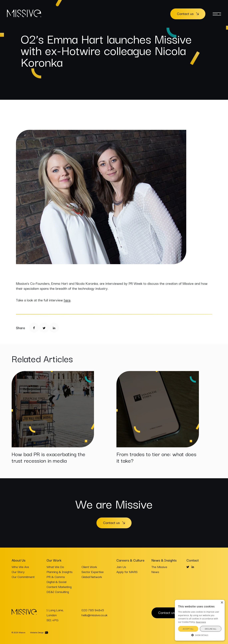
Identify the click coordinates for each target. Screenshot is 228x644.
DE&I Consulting (58, 592)
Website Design (37, 632)
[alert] (200, 620)
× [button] (222, 603)
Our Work (54, 560)
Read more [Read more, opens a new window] (201, 622)
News (155, 572)
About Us (19, 560)
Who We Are (20, 567)
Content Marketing (59, 587)
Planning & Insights (60, 572)
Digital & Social (56, 582)
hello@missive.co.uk (94, 615)
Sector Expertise (93, 572)
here (67, 300)
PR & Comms (56, 577)
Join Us (121, 567)
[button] (200, 635)
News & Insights (164, 560)
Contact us (185, 13)
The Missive (159, 567)
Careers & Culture (130, 560)
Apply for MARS (127, 572)
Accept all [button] (188, 629)
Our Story (18, 572)
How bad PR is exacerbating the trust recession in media (48, 457)
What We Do (55, 567)
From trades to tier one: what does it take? (156, 457)
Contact (193, 560)
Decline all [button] (211, 629)
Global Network (92, 577)
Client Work (89, 567)
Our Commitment (23, 577)
